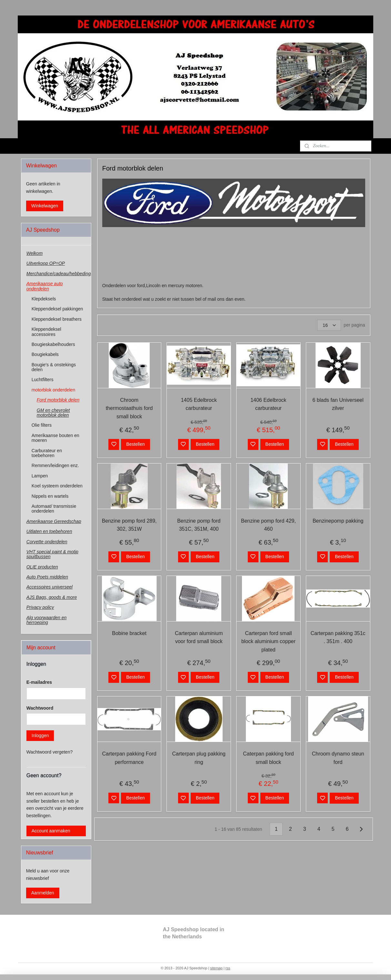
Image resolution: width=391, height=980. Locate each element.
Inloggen (40, 735)
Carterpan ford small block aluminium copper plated (268, 641)
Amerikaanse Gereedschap (54, 521)
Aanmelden (43, 893)
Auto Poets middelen (47, 577)
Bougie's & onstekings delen (54, 367)
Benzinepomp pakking (338, 521)
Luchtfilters (43, 380)
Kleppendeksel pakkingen (57, 309)
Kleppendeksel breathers (57, 319)
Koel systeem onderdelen (57, 486)
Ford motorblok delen (58, 400)
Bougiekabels (45, 354)
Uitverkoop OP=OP (46, 263)
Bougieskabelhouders (53, 344)
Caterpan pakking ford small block (268, 758)
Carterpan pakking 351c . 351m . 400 (338, 637)
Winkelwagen (45, 206)
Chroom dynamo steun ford (338, 758)
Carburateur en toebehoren (47, 453)
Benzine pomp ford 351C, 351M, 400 (199, 525)
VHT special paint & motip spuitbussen (52, 554)
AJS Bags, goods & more (52, 597)
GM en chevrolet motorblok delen (53, 413)
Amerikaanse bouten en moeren (55, 438)
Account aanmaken (51, 831)
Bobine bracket (129, 633)
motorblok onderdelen (53, 390)
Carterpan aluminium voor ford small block (199, 637)
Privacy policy (40, 607)
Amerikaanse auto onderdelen (45, 286)
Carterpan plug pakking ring (199, 758)
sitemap (216, 968)
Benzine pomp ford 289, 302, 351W (129, 525)
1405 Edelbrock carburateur (199, 404)
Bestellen (135, 444)
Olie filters (42, 425)
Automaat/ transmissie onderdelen (54, 509)
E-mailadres (39, 682)
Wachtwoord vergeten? (50, 752)
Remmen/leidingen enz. (55, 465)
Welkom (35, 253)
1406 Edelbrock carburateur (268, 404)
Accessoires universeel (50, 587)
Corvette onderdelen (47, 542)
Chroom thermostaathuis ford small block (129, 408)
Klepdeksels (44, 299)
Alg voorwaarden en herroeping (47, 620)
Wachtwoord (40, 708)
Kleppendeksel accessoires (46, 332)
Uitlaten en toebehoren (49, 531)
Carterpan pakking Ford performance (129, 758)
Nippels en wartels (50, 496)
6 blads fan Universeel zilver (338, 404)
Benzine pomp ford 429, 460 (268, 525)
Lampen (40, 476)
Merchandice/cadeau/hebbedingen (59, 274)
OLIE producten (42, 567)
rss (228, 968)
